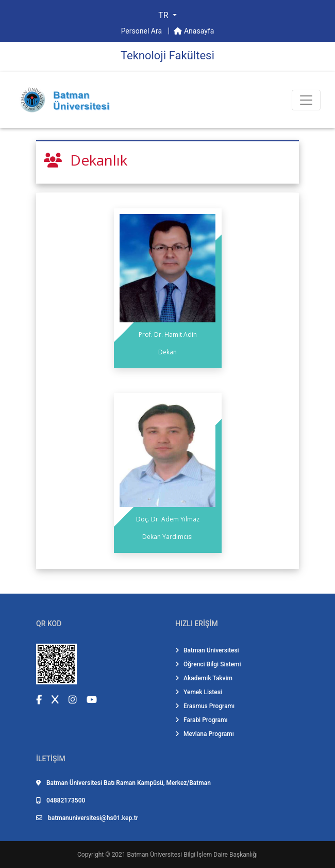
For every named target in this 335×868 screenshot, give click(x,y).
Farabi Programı (202, 720)
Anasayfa (194, 31)
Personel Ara (143, 31)
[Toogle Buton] (306, 100)
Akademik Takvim (204, 678)
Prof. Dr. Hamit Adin (168, 334)
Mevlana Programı (205, 734)
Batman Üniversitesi (207, 650)
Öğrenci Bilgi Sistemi (208, 664)
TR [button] (164, 15)
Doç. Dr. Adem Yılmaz (168, 519)
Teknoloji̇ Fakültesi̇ (167, 55)
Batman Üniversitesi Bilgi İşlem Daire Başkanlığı (192, 855)
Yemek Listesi (199, 692)
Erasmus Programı (205, 706)
